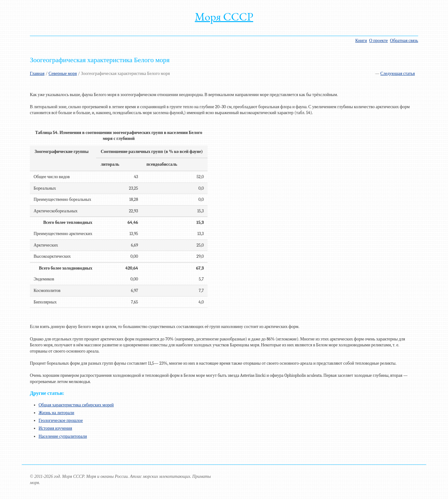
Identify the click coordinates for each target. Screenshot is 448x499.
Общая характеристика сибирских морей (76, 405)
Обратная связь (404, 41)
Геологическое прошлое (61, 420)
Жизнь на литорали (56, 413)
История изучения (55, 428)
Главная (37, 74)
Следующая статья (398, 74)
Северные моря (63, 74)
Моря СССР (224, 17)
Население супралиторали (63, 436)
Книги (361, 41)
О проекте (379, 41)
